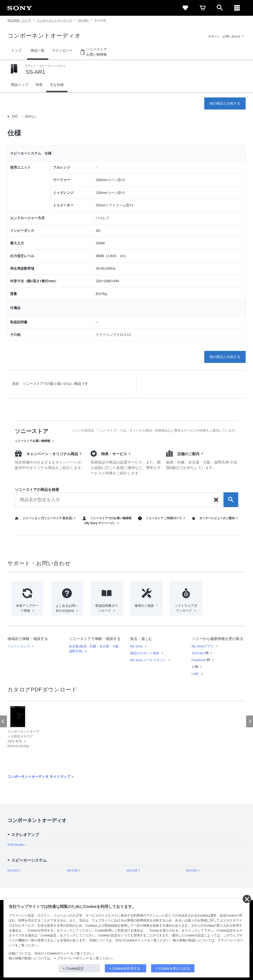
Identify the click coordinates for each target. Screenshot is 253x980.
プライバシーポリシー (73, 958)
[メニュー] (237, 8)
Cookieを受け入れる (174, 968)
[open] (220, 8)
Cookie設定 (75, 968)
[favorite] (185, 8)
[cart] (203, 8)
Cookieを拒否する (126, 968)
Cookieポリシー (58, 953)
